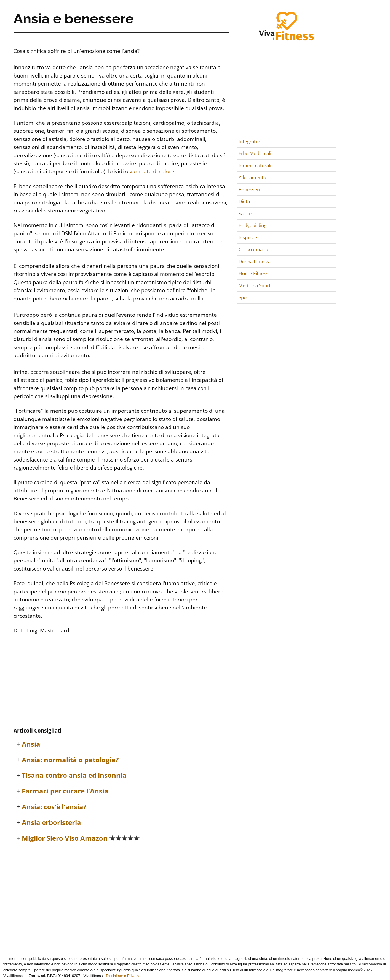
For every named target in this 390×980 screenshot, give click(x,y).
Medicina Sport (255, 285)
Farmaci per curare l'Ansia (65, 791)
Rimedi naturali (255, 165)
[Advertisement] (121, 681)
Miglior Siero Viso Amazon (81, 838)
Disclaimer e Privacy (122, 976)
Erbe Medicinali (255, 153)
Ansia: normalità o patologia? (70, 760)
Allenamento (252, 177)
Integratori (250, 141)
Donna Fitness (254, 261)
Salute (245, 213)
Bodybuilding (253, 225)
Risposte (248, 237)
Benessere (250, 189)
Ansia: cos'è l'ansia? (54, 807)
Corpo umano (253, 249)
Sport (244, 297)
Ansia (31, 744)
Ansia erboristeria (51, 823)
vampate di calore (152, 171)
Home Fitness (253, 273)
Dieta (244, 201)
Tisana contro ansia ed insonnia (74, 775)
